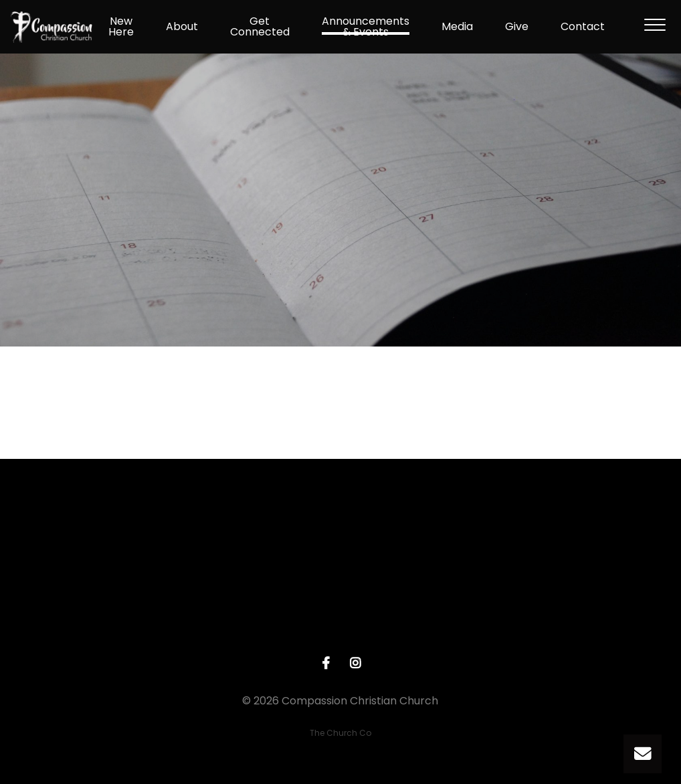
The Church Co (340, 733)
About (182, 27)
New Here (121, 27)
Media (457, 27)
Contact (583, 27)
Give (517, 27)
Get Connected (260, 27)
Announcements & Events (366, 27)
